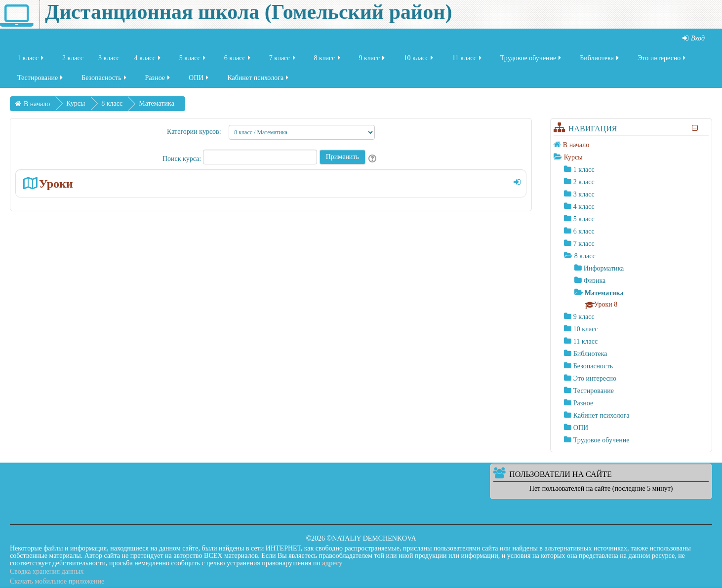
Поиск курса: (183, 159)
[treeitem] (631, 145)
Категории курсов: (194, 132)
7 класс (283, 61)
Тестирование (41, 81)
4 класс (148, 61)
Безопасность (104, 81)
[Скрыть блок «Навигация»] (695, 128)
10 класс (419, 61)
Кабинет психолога (259, 81)
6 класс (238, 61)
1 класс (31, 61)
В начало (576, 145)
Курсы (573, 157)
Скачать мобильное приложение (57, 581)
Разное (158, 81)
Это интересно (662, 61)
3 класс (109, 61)
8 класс (328, 61)
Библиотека (600, 61)
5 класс (193, 61)
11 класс (467, 61)
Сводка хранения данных (47, 571)
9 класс (373, 61)
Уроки (56, 183)
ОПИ (199, 81)
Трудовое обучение (532, 61)
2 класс (73, 61)
